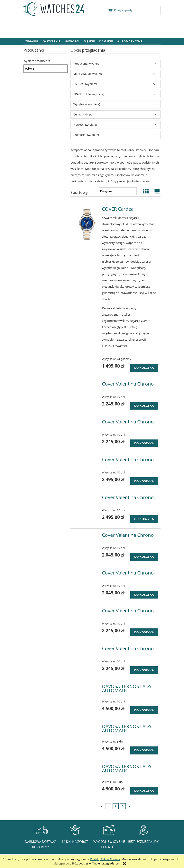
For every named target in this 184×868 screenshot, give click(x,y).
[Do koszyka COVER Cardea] (144, 368)
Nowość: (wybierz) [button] (85, 125)
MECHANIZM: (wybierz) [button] (88, 74)
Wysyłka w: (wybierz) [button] (87, 104)
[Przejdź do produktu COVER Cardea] (87, 224)
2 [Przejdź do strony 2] (116, 806)
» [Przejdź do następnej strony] (130, 806)
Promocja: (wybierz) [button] (86, 135)
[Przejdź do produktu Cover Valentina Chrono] (87, 385)
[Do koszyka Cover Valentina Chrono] (144, 406)
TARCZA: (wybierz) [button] (85, 84)
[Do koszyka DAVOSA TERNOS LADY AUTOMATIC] (144, 710)
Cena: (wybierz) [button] (83, 114)
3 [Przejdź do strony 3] (123, 806)
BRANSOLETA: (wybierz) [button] (89, 94)
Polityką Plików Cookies (105, 859)
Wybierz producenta (37, 61)
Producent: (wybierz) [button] (87, 64)
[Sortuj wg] (118, 191)
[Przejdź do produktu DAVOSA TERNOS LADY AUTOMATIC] (87, 687)
